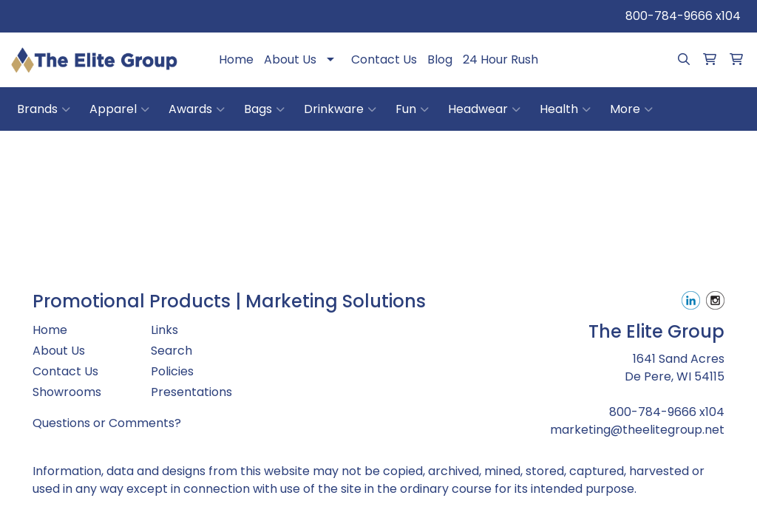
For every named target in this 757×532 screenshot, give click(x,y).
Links (164, 330)
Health (565, 109)
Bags (264, 109)
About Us (290, 59)
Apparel (119, 109)
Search (172, 351)
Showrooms (67, 392)
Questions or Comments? (107, 423)
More (631, 109)
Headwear (484, 109)
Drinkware (340, 109)
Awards (197, 109)
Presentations (191, 392)
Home (236, 59)
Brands (44, 109)
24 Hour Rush (500, 59)
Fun (412, 109)
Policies (172, 371)
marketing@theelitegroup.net (637, 430)
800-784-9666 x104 (683, 16)
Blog (440, 59)
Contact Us (384, 59)
